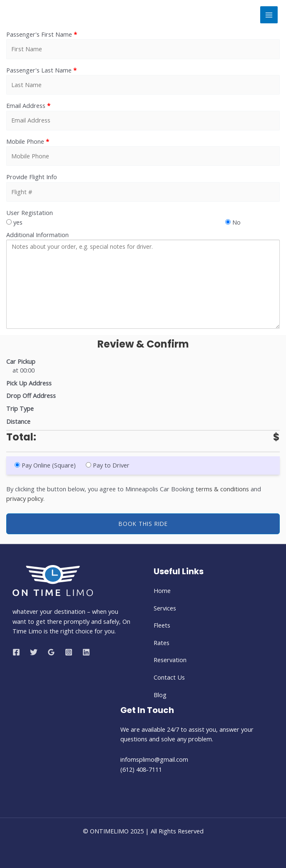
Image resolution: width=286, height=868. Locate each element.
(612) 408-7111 (141, 769)
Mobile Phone (28, 141)
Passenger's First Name (42, 34)
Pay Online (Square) (46, 465)
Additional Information (37, 235)
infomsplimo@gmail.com (155, 759)
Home (162, 590)
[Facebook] (16, 652)
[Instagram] (69, 652)
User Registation (30, 213)
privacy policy (25, 498)
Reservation (170, 660)
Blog (160, 695)
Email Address (28, 105)
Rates (162, 643)
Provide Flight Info (32, 177)
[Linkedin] (86, 652)
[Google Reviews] (51, 652)
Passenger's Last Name (41, 70)
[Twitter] (34, 652)
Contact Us (169, 677)
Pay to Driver (109, 465)
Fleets (162, 625)
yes (14, 222)
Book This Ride (143, 524)
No (233, 222)
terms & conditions (222, 489)
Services (165, 608)
